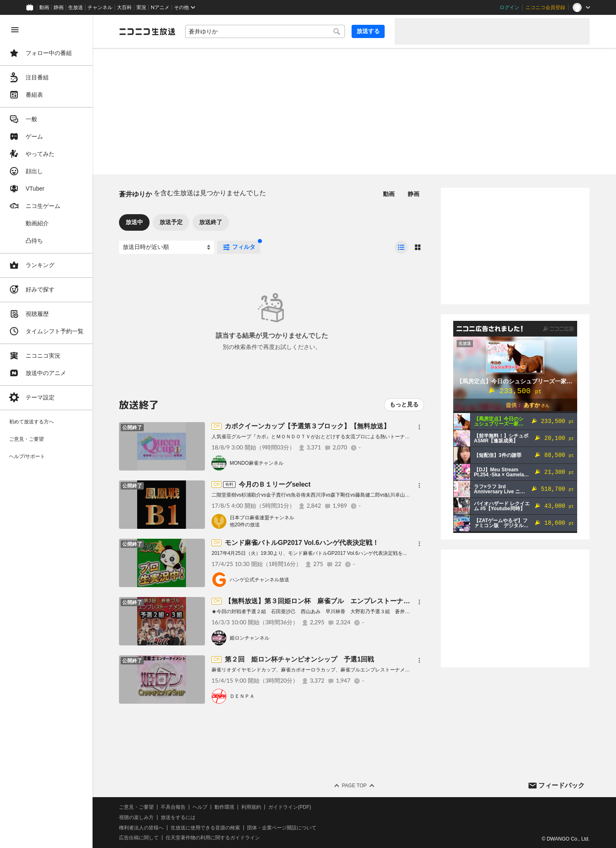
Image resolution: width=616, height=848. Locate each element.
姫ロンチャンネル (250, 638)
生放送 (76, 7)
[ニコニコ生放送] (147, 31)
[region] (46, 431)
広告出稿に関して (139, 838)
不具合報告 (173, 807)
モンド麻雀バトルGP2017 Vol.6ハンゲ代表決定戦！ (302, 543)
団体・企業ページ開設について (282, 828)
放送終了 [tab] (211, 222)
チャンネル (100, 7)
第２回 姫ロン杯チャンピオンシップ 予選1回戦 (299, 659)
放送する (368, 31)
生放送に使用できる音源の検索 (205, 828)
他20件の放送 (245, 525)
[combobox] (265, 31)
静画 (59, 7)
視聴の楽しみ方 (136, 817)
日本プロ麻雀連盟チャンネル (262, 518)
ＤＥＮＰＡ (242, 696)
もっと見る (404, 404)
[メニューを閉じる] (15, 30)
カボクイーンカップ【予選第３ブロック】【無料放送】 (307, 426)
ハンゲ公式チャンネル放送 (259, 580)
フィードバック (561, 785)
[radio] (401, 247)
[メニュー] (419, 427)
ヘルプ (200, 807)
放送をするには (178, 817)
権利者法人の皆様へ (141, 828)
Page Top (354, 786)
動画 (44, 7)
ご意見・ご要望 (136, 807)
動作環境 (224, 807)
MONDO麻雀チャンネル (257, 463)
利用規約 (251, 807)
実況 (141, 7)
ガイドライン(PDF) (290, 807)
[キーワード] (265, 31)
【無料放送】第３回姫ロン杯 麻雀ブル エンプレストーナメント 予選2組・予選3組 (354, 601)
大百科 (124, 7)
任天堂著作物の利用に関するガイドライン (213, 838)
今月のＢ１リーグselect (275, 484)
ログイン (509, 7)
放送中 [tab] (134, 222)
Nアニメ (160, 7)
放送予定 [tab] (171, 222)
